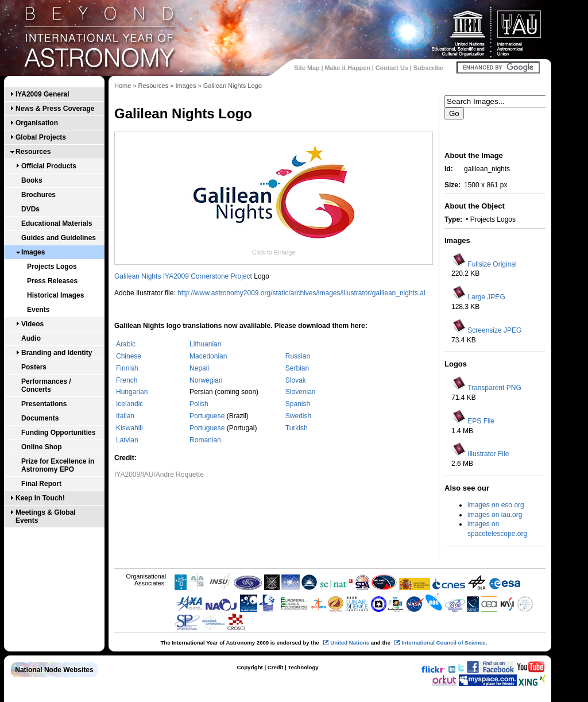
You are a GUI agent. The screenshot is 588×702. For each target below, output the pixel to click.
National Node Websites (54, 670)
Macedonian (208, 356)
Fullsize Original (492, 264)
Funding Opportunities (58, 433)
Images (33, 252)
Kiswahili (129, 428)
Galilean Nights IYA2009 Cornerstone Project (183, 276)
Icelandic (129, 404)
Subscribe (428, 68)
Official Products (49, 166)
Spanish (298, 404)
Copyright (249, 667)
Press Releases (52, 281)
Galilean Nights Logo (233, 86)
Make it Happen (348, 68)
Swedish (298, 416)
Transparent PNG (494, 388)
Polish (199, 404)
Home (123, 86)
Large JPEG (486, 297)
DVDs (30, 209)
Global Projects (41, 137)
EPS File (481, 421)
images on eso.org (496, 505)
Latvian (127, 440)
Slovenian (301, 392)
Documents (40, 418)
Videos (32, 324)
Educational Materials (57, 223)
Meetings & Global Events (46, 516)
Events (38, 310)
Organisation (37, 123)
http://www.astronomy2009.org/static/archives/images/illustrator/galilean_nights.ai (301, 293)
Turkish (297, 428)
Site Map (307, 68)
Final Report (41, 484)
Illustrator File (488, 454)
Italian (125, 416)
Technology (303, 667)
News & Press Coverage (55, 109)
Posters (34, 367)
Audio (31, 338)
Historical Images (55, 295)
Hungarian (132, 392)
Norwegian (206, 380)
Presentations (44, 404)
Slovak (296, 380)
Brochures (38, 195)
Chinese (129, 356)
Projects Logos (52, 267)
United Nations (350, 643)
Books (32, 180)
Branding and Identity (57, 353)
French (127, 380)
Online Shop (42, 447)
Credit (276, 667)
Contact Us (392, 68)
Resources (33, 152)
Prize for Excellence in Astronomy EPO (58, 465)
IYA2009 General (42, 94)
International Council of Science (443, 643)
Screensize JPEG (494, 330)
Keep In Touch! (40, 498)
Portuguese (208, 416)
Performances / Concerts (46, 385)
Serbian (297, 368)
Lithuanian (205, 344)
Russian (298, 356)
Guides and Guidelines (59, 238)
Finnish (127, 368)
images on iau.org (495, 515)
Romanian (205, 440)
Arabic (126, 344)
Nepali (199, 368)
